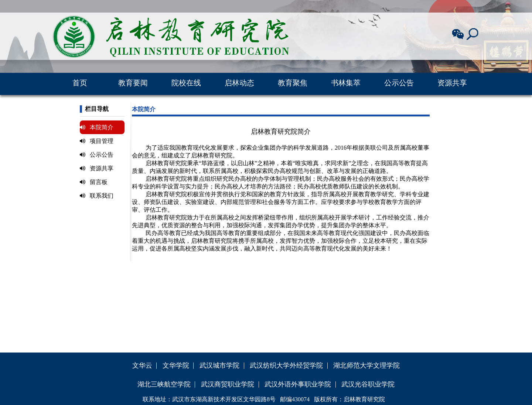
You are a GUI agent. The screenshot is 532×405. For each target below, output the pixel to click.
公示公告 (399, 83)
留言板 (94, 182)
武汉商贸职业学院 (228, 384)
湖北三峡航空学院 (164, 384)
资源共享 (452, 83)
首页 (80, 83)
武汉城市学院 (219, 365)
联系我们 (97, 196)
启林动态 (239, 83)
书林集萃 (346, 83)
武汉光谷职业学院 (368, 384)
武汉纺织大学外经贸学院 (286, 365)
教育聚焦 (293, 83)
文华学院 (176, 365)
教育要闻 (133, 83)
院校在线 (186, 83)
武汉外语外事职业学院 (298, 384)
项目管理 (97, 141)
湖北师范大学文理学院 (366, 365)
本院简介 (97, 127)
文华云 (142, 365)
